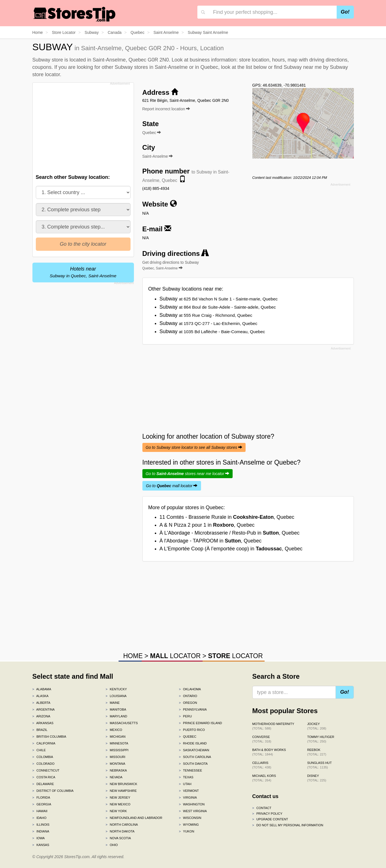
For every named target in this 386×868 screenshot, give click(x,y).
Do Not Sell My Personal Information (288, 825)
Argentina (44, 709)
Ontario (188, 696)
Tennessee (190, 770)
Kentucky (116, 689)
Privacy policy (267, 814)
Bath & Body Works (269, 752)
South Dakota (193, 764)
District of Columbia (53, 791)
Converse (262, 739)
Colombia (43, 757)
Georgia (42, 804)
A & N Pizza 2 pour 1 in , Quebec (207, 525)
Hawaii (40, 811)
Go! (345, 12)
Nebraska (116, 770)
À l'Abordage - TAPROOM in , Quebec (211, 541)
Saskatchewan (194, 750)
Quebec (188, 737)
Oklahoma (190, 689)
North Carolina (122, 825)
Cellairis (262, 765)
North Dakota (120, 831)
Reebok (317, 752)
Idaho (39, 818)
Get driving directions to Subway (171, 265)
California (44, 743)
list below (256, 67)
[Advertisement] (83, 127)
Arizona (41, 716)
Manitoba (116, 709)
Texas (186, 777)
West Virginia (193, 811)
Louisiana (116, 696)
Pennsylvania (193, 709)
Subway (219, 299)
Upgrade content (270, 819)
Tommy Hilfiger (321, 739)
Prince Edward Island (200, 723)
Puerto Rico (192, 730)
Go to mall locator (172, 486)
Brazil (40, 730)
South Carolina (195, 757)
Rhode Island (193, 743)
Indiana (41, 831)
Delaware (43, 784)
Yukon (186, 831)
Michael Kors (264, 778)
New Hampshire (121, 791)
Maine (113, 703)
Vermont (189, 791)
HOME (133, 656)
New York (116, 811)
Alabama (42, 689)
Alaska (41, 696)
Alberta (41, 703)
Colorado (44, 764)
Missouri (115, 757)
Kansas (41, 845)
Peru (185, 716)
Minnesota (117, 743)
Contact (262, 808)
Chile (39, 750)
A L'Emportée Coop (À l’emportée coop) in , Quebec (231, 549)
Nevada (114, 777)
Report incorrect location (166, 109)
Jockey (317, 726)
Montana (115, 764)
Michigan (115, 737)
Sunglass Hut (320, 765)
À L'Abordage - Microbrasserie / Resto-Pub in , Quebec (230, 533)
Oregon (188, 703)
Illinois (41, 825)
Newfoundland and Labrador (134, 818)
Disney (317, 778)
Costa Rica (44, 777)
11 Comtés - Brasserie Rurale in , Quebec (227, 517)
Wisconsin (190, 818)
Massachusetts (122, 723)
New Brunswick (121, 784)
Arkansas (43, 723)
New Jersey (118, 797)
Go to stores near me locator (188, 474)
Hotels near (83, 272)
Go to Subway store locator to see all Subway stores (194, 447)
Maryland (116, 716)
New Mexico (118, 804)
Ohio (112, 845)
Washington (192, 804)
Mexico (114, 730)
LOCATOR (175, 656)
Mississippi (117, 750)
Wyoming (189, 825)
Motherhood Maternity (273, 726)
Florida (41, 797)
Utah (185, 784)
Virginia (188, 797)
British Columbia (49, 737)
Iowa (39, 838)
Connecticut (46, 770)
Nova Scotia (118, 838)
